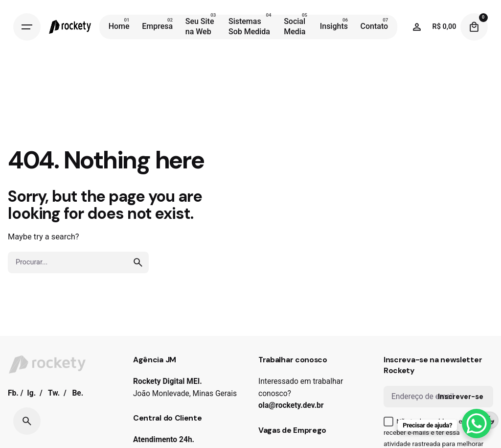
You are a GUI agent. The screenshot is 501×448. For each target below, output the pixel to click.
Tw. (54, 393)
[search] (138, 262)
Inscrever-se (461, 397)
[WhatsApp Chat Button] (477, 424)
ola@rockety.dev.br (291, 405)
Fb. (13, 393)
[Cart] (474, 27)
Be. (78, 393)
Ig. (31, 393)
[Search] (27, 421)
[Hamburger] (27, 27)
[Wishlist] (417, 27)
